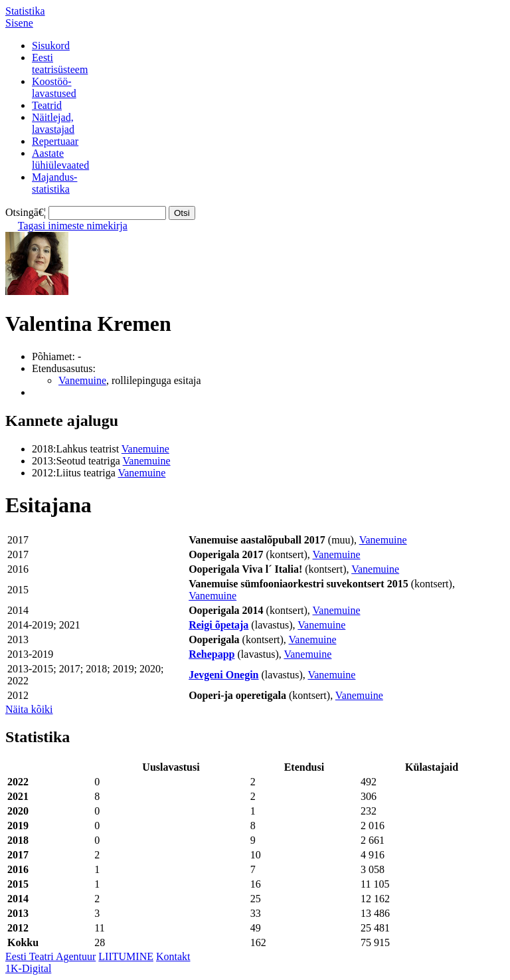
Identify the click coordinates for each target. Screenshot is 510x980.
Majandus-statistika (54, 183)
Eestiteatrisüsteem (60, 63)
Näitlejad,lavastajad (53, 123)
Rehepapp (212, 654)
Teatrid (47, 105)
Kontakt (173, 956)
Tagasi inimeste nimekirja (73, 226)
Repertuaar (55, 141)
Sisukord (51, 46)
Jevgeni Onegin (223, 675)
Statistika (25, 11)
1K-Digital (28, 968)
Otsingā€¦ (26, 212)
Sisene (19, 23)
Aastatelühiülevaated (60, 159)
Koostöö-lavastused (54, 87)
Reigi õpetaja (218, 625)
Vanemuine (82, 380)
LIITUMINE (126, 956)
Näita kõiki (29, 709)
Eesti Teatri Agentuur (50, 956)
